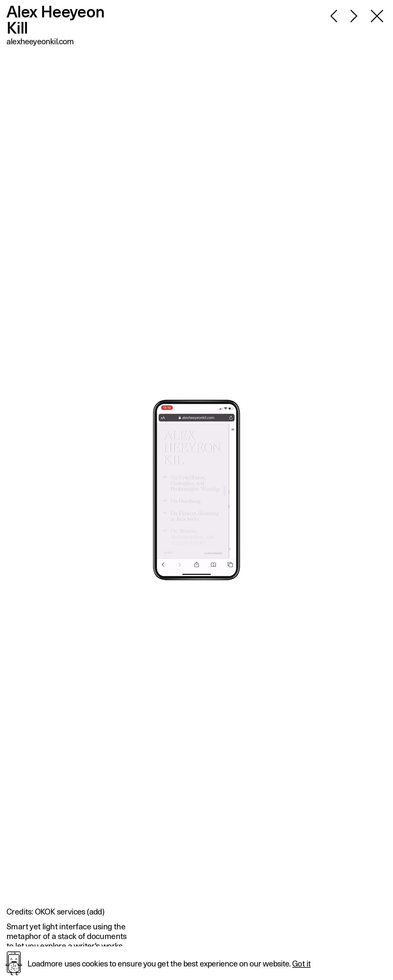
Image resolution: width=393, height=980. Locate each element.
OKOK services (60, 911)
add (96, 911)
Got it (301, 963)
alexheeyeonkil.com (40, 41)
